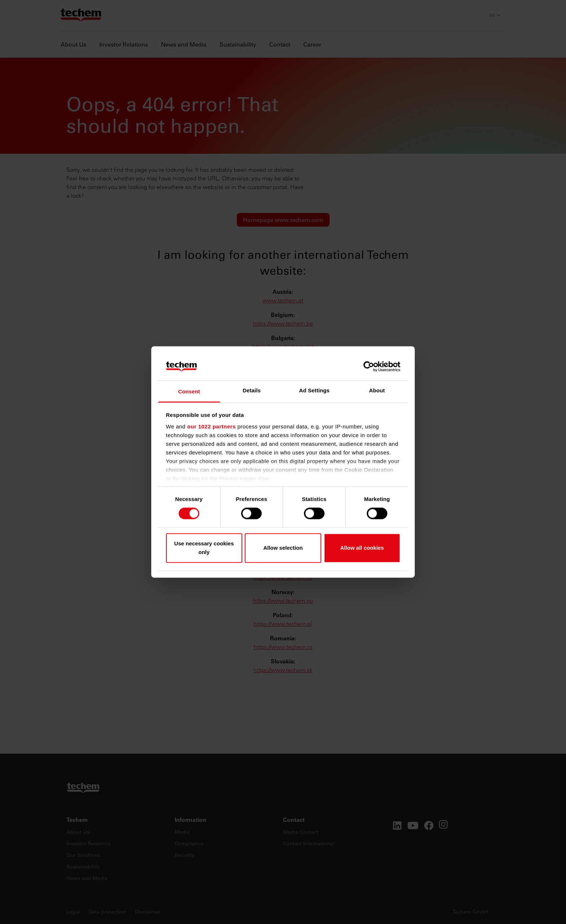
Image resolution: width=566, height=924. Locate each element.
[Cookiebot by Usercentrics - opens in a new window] (369, 367)
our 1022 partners (212, 426)
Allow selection (283, 548)
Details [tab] (252, 390)
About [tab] (377, 390)
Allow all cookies (362, 548)
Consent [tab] (189, 391)
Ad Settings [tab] (314, 390)
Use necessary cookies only (204, 548)
